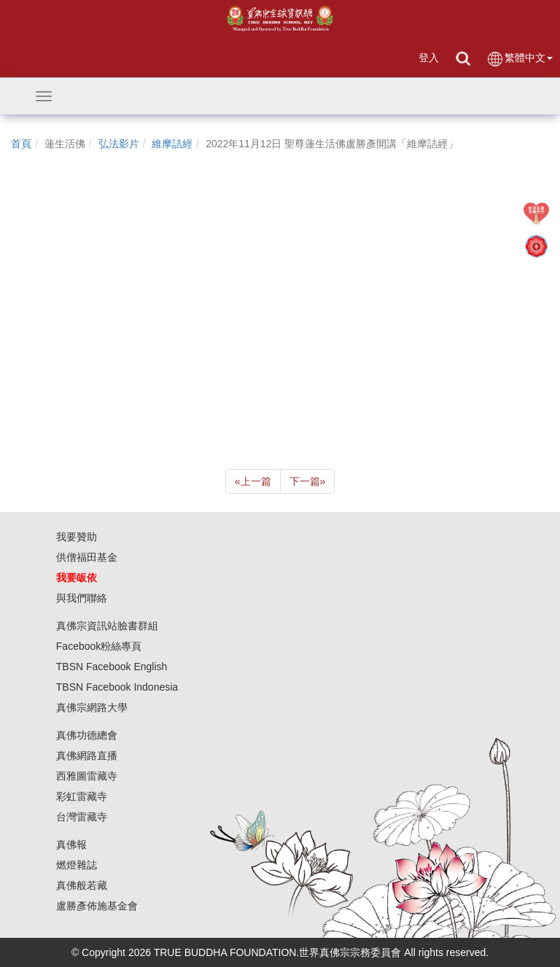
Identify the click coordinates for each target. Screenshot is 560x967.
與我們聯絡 (82, 598)
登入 (429, 58)
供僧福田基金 (87, 557)
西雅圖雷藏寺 (87, 776)
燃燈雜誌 (77, 865)
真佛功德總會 (87, 735)
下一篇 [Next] (308, 481)
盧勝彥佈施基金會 (97, 906)
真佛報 (71, 844)
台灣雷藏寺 (82, 817)
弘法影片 (119, 144)
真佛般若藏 (82, 885)
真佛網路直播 (87, 756)
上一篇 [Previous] (253, 481)
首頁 (21, 144)
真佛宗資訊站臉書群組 (107, 626)
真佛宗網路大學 (92, 707)
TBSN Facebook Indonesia (117, 687)
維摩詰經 (172, 144)
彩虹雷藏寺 (82, 796)
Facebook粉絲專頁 (99, 646)
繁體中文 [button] (520, 59)
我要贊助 (77, 537)
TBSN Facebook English (112, 667)
